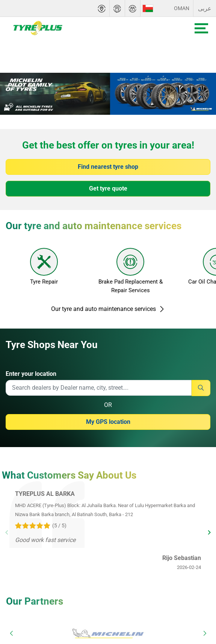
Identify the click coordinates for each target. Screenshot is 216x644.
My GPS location (108, 422)
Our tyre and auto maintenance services (108, 309)
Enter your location (31, 374)
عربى (205, 8)
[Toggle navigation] (201, 28)
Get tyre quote (108, 188)
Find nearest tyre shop (108, 167)
